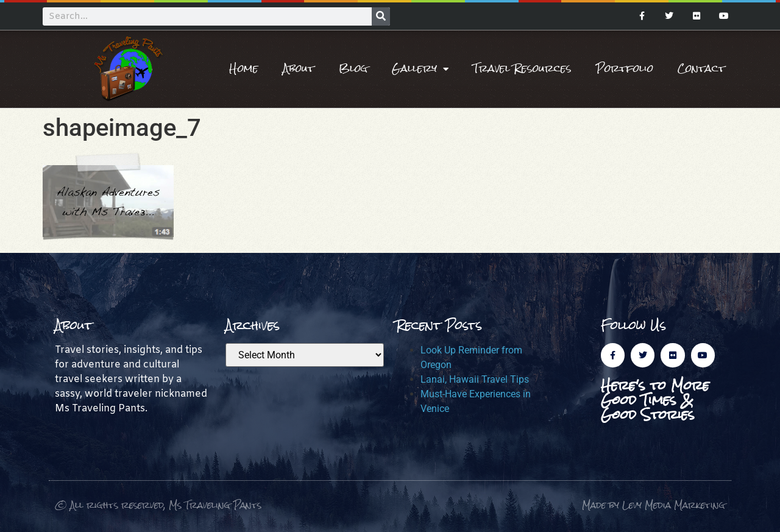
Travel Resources (522, 69)
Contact (701, 69)
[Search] (381, 16)
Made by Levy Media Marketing (654, 505)
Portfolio (625, 69)
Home (244, 69)
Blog (353, 69)
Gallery (420, 69)
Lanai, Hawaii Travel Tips (475, 379)
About (299, 69)
